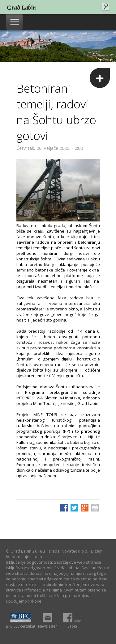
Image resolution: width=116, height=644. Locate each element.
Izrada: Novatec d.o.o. (68, 551)
